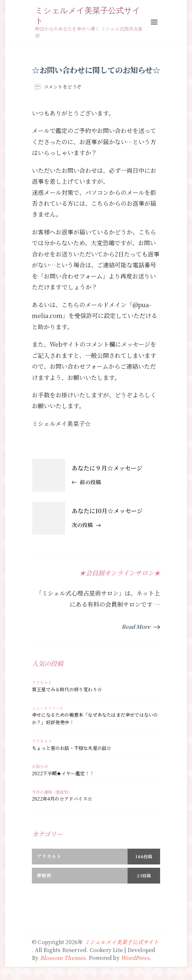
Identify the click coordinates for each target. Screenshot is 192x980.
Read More (136, 627)
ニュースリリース (48, 708)
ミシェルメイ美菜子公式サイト (88, 15)
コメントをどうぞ (63, 87)
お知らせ (40, 766)
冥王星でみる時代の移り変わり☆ (67, 689)
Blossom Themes (63, 958)
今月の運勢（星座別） (52, 792)
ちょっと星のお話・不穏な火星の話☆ (72, 748)
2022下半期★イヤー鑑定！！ (63, 773)
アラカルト (42, 682)
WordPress (135, 958)
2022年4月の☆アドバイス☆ (62, 799)
